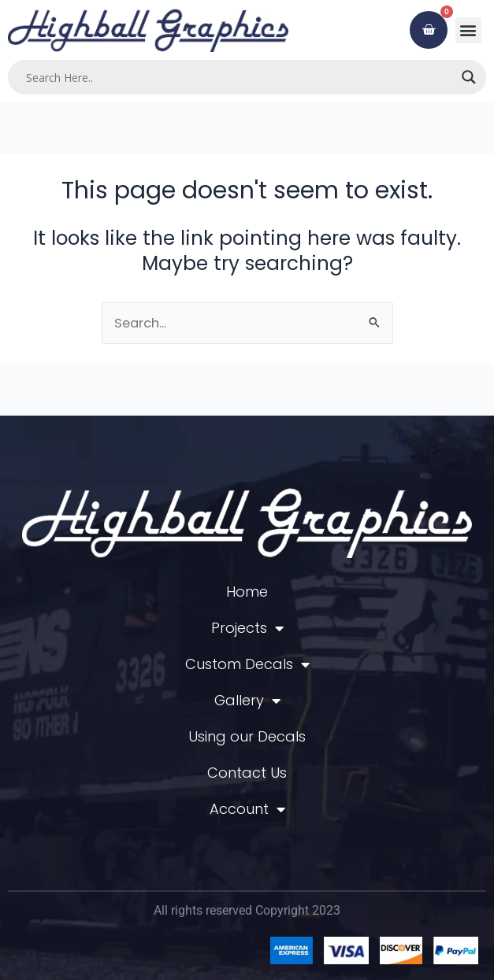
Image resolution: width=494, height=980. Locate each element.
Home (247, 592)
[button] (468, 30)
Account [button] (247, 809)
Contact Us (247, 773)
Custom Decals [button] (247, 664)
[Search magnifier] (469, 77)
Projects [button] (247, 628)
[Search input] (240, 77)
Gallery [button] (247, 701)
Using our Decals (247, 736)
